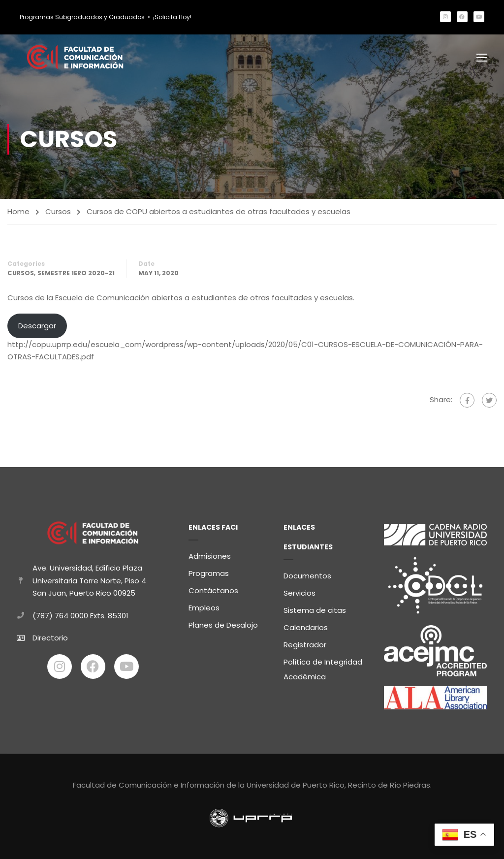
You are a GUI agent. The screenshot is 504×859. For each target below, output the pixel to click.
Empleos (204, 608)
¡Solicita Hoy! (172, 17)
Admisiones (210, 556)
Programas (209, 573)
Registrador (305, 645)
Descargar (37, 327)
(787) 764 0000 (60, 616)
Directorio (50, 638)
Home (18, 212)
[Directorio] (21, 638)
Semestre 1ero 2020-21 (76, 274)
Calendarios (306, 627)
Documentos (307, 576)
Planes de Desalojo (223, 625)
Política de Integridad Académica (323, 669)
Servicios (299, 593)
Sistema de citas (315, 610)
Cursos (58, 212)
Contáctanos (213, 590)
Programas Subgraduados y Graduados (82, 17)
